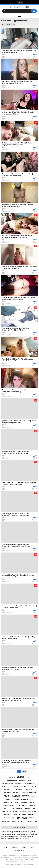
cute (12, 809)
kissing (8, 799)
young (6, 796)
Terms (24, 848)
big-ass (31, 815)
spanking (19, 790)
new (28, 777)
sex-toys (26, 796)
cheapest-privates (9, 805)
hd (14, 818)
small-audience (20, 815)
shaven (23, 786)
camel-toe (6, 821)
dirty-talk (22, 805)
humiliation (8, 802)
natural (12, 777)
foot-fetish (32, 786)
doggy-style (30, 809)
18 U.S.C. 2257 (19, 851)
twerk (6, 809)
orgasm (15, 799)
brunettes (8, 790)
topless (5, 786)
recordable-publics (28, 812)
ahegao (24, 802)
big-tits (32, 818)
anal (14, 821)
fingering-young (32, 821)
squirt (18, 783)
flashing (7, 818)
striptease (22, 818)
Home (6, 848)
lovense (21, 777)
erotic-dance (8, 783)
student (21, 821)
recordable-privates (16, 780)
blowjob (14, 812)
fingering (6, 793)
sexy (33, 796)
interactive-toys (27, 799)
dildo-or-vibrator (29, 793)
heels (29, 780)
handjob (5, 812)
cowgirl (16, 793)
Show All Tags (19, 827)
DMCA (32, 848)
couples (8, 815)
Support (15, 848)
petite (32, 802)
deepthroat (30, 790)
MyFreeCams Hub (17, 865)
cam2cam (16, 796)
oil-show (32, 805)
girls (17, 802)
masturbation (30, 783)
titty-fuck (14, 786)
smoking (19, 808)
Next (24, 771)
